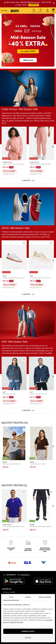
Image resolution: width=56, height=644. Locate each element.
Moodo (5, 462)
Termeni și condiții (9, 592)
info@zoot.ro (25, 575)
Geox (4, 276)
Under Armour (7, 162)
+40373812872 (11, 575)
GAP (4, 392)
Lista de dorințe (41, 11)
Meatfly (32, 525)
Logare (47, 11)
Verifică (53, 11)
